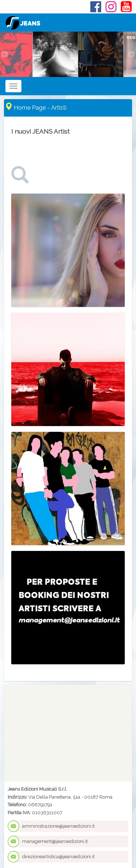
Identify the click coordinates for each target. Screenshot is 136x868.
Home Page (30, 108)
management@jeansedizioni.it (55, 841)
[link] (20, 181)
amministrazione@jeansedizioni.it (58, 826)
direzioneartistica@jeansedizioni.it (58, 857)
